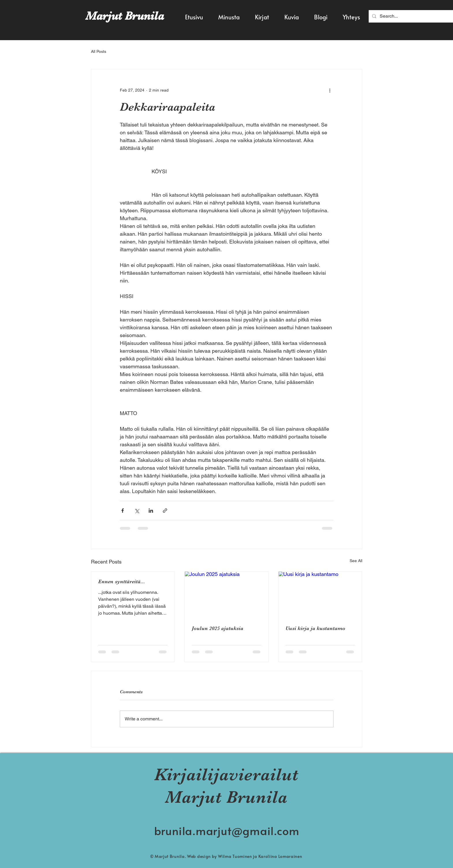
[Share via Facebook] (123, 511)
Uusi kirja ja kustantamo (315, 628)
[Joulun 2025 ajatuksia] (226, 595)
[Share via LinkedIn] (151, 511)
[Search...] (412, 16)
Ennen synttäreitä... (122, 581)
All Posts (99, 51)
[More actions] (330, 90)
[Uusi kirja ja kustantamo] (320, 595)
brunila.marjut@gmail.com (227, 830)
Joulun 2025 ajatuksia (218, 628)
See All (356, 561)
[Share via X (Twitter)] (137, 511)
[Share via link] (165, 511)
